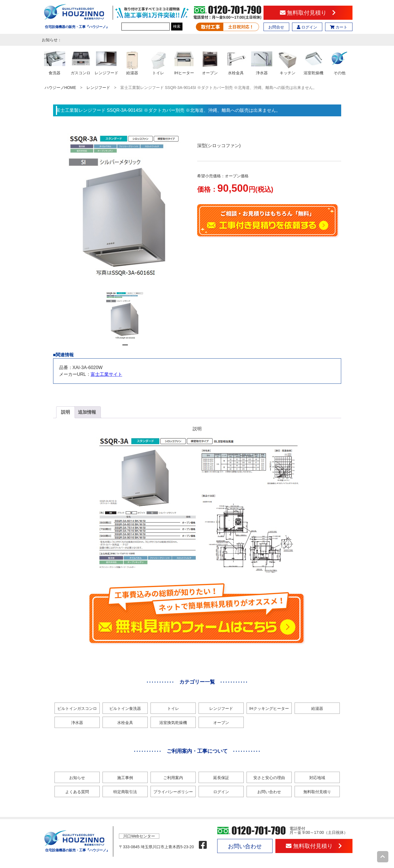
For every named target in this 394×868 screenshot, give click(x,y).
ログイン (307, 27)
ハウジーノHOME (60, 88)
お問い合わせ (269, 792)
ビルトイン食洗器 (125, 708)
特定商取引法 (125, 792)
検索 (177, 26)
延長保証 (221, 778)
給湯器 (317, 708)
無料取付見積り (308, 13)
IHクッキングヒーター (269, 708)
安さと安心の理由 (269, 778)
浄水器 (77, 723)
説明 (66, 412)
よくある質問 (77, 792)
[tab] (66, 412)
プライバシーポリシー (173, 792)
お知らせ (77, 778)
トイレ (173, 708)
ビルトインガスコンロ (77, 708)
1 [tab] (125, 347)
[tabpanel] (125, 316)
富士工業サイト (106, 374)
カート (339, 27)
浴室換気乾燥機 (173, 723)
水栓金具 (125, 723)
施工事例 (125, 778)
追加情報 (87, 412)
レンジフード (98, 88)
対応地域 (317, 778)
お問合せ (276, 27)
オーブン (221, 723)
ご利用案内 (173, 778)
